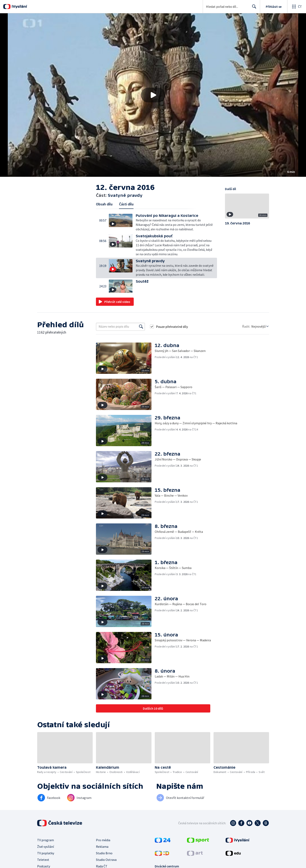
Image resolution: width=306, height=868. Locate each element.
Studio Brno (104, 853)
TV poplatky (46, 853)
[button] (153, 95)
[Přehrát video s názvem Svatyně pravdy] (153, 95)
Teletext (43, 860)
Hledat (253, 8)
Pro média (103, 840)
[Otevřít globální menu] (297, 7)
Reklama (102, 847)
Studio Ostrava (106, 860)
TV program (46, 840)
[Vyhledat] (141, 327)
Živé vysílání (46, 847)
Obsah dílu (104, 204)
